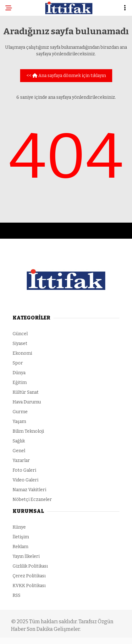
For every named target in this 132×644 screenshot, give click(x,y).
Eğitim (20, 383)
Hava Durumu (27, 402)
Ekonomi (22, 353)
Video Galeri (25, 480)
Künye (19, 527)
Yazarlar (21, 461)
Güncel (20, 334)
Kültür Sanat (26, 392)
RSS (16, 595)
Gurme (20, 412)
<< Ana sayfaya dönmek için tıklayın (66, 76)
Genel (19, 451)
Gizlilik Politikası (30, 566)
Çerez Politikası (29, 576)
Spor (18, 363)
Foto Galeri (24, 470)
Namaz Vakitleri (29, 490)
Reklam (20, 547)
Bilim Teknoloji (28, 431)
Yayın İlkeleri (26, 556)
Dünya (19, 373)
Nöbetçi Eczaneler (32, 500)
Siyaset (20, 344)
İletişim (21, 537)
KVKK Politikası (29, 586)
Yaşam (19, 422)
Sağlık (19, 441)
